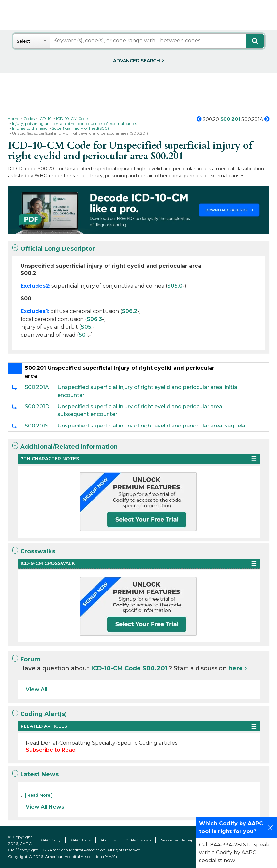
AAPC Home (80, 840)
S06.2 (130, 311)
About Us (108, 840)
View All (36, 689)
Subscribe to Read (51, 750)
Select (23, 41)
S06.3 (94, 319)
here (236, 668)
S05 (86, 327)
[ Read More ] (39, 795)
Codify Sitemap (138, 840)
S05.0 (175, 286)
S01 (83, 335)
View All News (45, 807)
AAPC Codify (50, 840)
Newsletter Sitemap (177, 840)
